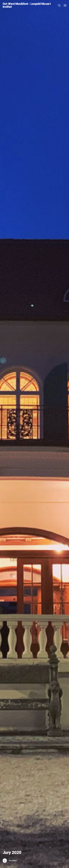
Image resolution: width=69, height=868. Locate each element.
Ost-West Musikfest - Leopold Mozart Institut (27, 5)
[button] (59, 5)
